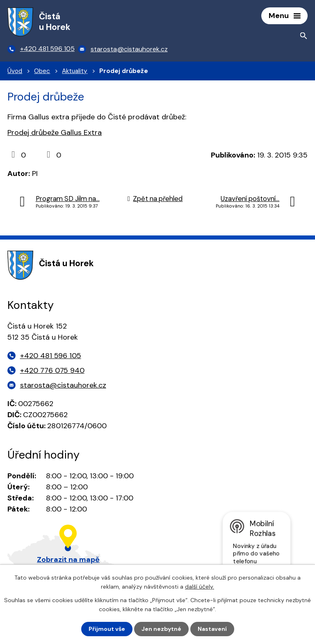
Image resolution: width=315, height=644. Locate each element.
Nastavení (212, 629)
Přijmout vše (107, 629)
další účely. (200, 587)
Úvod (15, 71)
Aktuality (75, 71)
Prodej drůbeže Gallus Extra (55, 132)
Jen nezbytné (161, 629)
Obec (42, 71)
